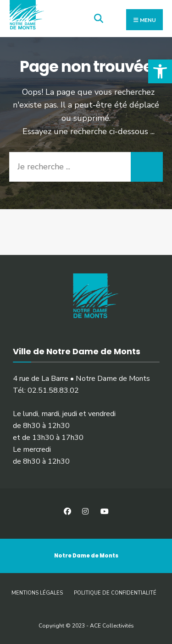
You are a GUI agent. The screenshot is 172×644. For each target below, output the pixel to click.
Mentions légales (37, 593)
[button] (160, 71)
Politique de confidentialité (115, 593)
